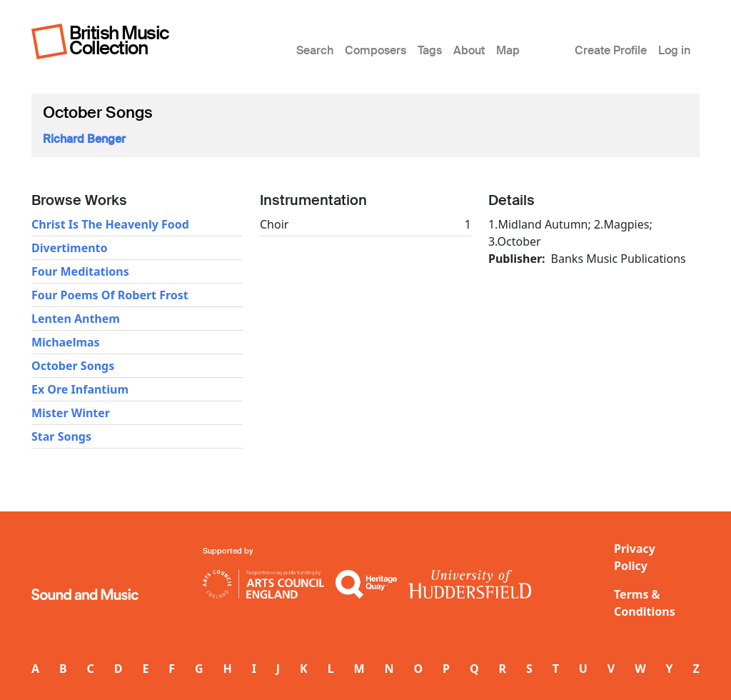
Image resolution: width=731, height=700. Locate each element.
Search (315, 50)
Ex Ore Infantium (80, 389)
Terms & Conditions (645, 603)
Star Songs (61, 436)
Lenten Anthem (76, 319)
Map (508, 50)
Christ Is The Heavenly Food (110, 224)
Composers (375, 50)
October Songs (73, 366)
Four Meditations (80, 271)
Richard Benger (84, 139)
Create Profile (611, 50)
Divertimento (70, 248)
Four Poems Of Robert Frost (110, 295)
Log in (674, 50)
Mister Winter (71, 413)
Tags (430, 50)
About (469, 50)
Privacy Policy (635, 557)
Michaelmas (66, 342)
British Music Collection (119, 40)
